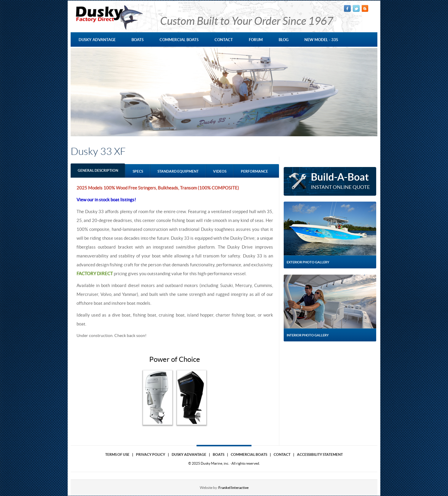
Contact (282, 454)
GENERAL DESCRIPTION (98, 170)
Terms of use (117, 454)
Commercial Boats (249, 454)
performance (254, 171)
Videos (220, 171)
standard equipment (178, 171)
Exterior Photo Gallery (308, 262)
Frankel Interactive (233, 488)
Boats (219, 454)
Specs (138, 171)
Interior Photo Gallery (308, 335)
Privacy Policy (151, 454)
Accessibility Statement (320, 454)
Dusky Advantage (189, 454)
